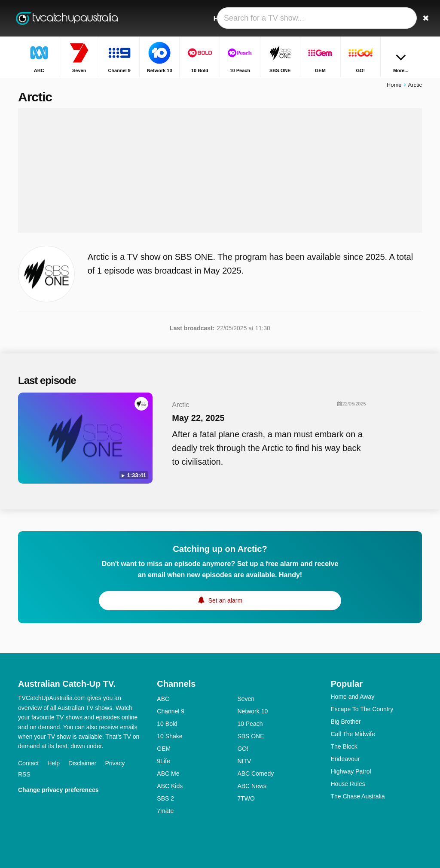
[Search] (417, 18)
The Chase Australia (357, 796)
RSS (24, 774)
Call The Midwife (353, 734)
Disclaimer (82, 763)
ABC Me (168, 774)
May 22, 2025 (198, 418)
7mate (165, 811)
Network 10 (252, 711)
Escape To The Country (362, 709)
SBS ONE (251, 736)
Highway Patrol (351, 771)
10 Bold (167, 724)
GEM (164, 749)
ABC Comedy (255, 774)
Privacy (115, 763)
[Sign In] (397, 18)
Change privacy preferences (58, 790)
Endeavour (345, 759)
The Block (344, 746)
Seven (246, 699)
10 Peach (250, 724)
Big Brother (345, 722)
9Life (163, 761)
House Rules (348, 784)
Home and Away (352, 697)
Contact (28, 763)
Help (53, 763)
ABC (163, 699)
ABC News (252, 786)
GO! (243, 749)
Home (394, 85)
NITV (244, 761)
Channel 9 (171, 711)
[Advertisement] (220, 171)
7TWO (246, 798)
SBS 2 (165, 798)
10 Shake (170, 736)
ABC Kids (170, 786)
